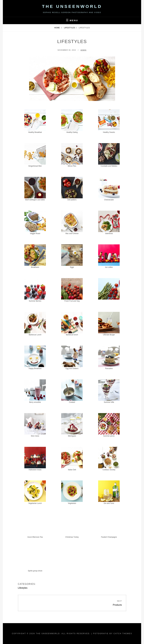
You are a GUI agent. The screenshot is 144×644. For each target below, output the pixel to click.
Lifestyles (70, 28)
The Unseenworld (72, 6)
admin (83, 50)
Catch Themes (123, 634)
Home (57, 28)
